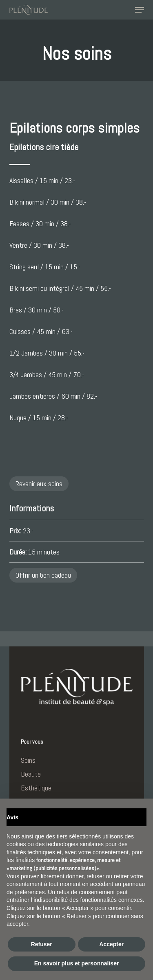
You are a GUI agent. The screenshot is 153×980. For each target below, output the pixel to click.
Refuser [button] (42, 944)
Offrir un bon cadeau (43, 575)
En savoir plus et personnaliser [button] (77, 963)
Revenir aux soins (39, 483)
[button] (140, 10)
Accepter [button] (111, 944)
